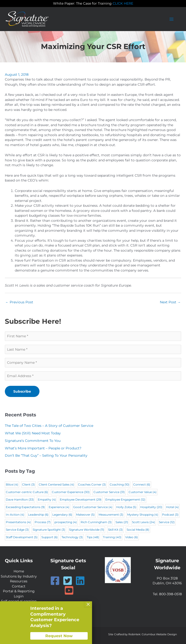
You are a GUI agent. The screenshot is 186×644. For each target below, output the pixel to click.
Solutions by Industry (19, 576)
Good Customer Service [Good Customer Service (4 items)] (93, 507)
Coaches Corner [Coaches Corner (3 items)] (92, 484)
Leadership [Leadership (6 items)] (38, 515)
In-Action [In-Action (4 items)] (15, 515)
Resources (19, 581)
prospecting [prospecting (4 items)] (66, 522)
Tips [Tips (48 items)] (93, 537)
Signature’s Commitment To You (33, 441)
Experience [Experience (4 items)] (59, 507)
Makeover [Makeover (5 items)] (85, 515)
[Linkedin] (80, 581)
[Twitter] (68, 581)
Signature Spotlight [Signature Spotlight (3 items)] (49, 530)
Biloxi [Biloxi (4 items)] (12, 484)
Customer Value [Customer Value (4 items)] (143, 492)
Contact (19, 586)
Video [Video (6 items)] (132, 537)
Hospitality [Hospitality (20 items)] (151, 507)
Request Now (59, 636)
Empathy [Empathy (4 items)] (47, 500)
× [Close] (88, 604)
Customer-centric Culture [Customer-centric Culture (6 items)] (27, 492)
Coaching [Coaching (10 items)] (120, 484)
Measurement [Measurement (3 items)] (111, 515)
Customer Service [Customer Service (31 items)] (109, 492)
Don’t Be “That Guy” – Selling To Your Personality (46, 455)
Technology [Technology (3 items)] (72, 537)
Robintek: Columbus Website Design (153, 634)
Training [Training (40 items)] (112, 537)
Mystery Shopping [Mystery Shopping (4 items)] (143, 515)
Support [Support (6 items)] (50, 537)
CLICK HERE (123, 3)
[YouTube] (69, 590)
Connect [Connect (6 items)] (142, 484)
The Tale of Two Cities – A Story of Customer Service (49, 426)
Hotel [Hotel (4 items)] (172, 507)
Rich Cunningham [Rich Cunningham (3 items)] (96, 522)
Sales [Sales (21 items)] (122, 522)
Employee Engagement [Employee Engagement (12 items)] (125, 500)
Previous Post (19, 302)
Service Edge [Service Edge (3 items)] (17, 530)
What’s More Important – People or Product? (43, 448)
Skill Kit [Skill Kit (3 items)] (115, 530)
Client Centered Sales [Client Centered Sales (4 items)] (56, 484)
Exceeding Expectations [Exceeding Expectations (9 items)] (25, 507)
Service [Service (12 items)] (167, 522)
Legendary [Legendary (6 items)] (62, 515)
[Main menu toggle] (172, 19)
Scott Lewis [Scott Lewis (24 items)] (143, 522)
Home (19, 571)
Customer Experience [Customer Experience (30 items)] (71, 492)
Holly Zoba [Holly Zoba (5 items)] (126, 507)
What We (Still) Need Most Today (33, 433)
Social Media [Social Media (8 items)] (138, 530)
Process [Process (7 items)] (43, 522)
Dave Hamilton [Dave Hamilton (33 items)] (20, 500)
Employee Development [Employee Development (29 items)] (81, 500)
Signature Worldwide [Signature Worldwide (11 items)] (87, 530)
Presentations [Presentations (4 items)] (18, 522)
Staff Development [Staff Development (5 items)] (22, 537)
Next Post (170, 302)
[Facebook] (55, 581)
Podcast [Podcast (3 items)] (170, 515)
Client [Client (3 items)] (28, 484)
